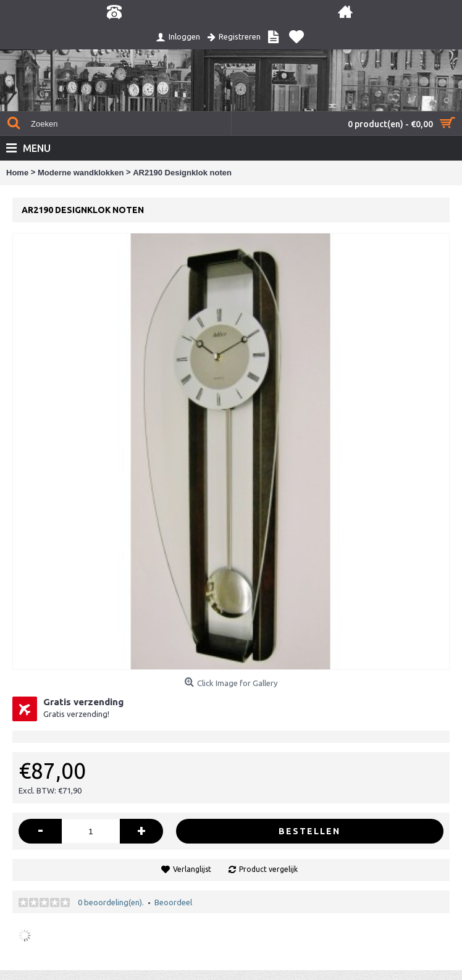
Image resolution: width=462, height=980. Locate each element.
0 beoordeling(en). (111, 902)
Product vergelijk (268, 869)
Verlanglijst (192, 869)
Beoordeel (173, 902)
